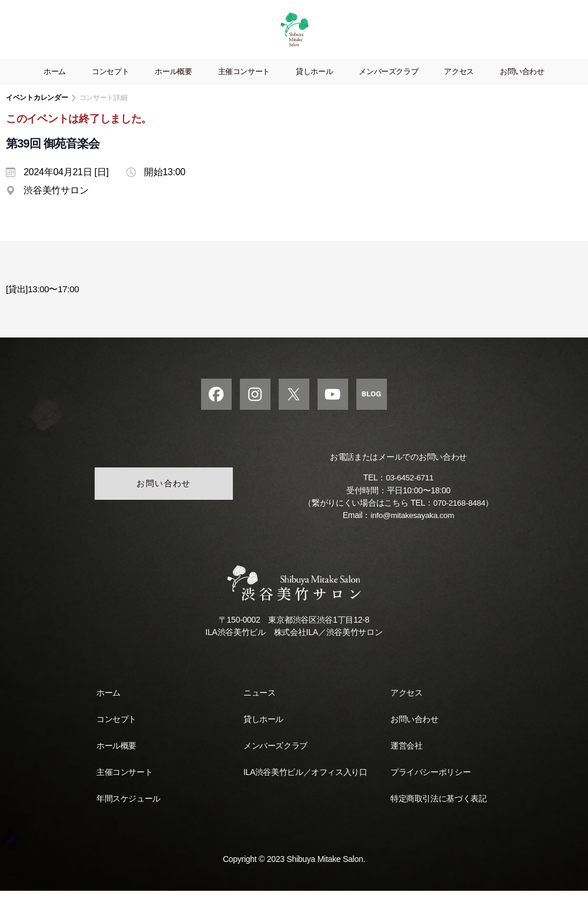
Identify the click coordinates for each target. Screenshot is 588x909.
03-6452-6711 (410, 496)
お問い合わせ (522, 89)
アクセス (459, 89)
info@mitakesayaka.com (412, 533)
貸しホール (314, 89)
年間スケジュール (128, 817)
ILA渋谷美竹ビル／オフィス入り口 (305, 790)
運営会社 (406, 764)
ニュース (259, 711)
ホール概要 (173, 89)
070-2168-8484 (459, 521)
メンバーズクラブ (388, 89)
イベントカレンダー (37, 115)
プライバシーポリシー (430, 790)
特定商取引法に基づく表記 (438, 817)
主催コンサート (244, 89)
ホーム (55, 89)
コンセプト (110, 89)
